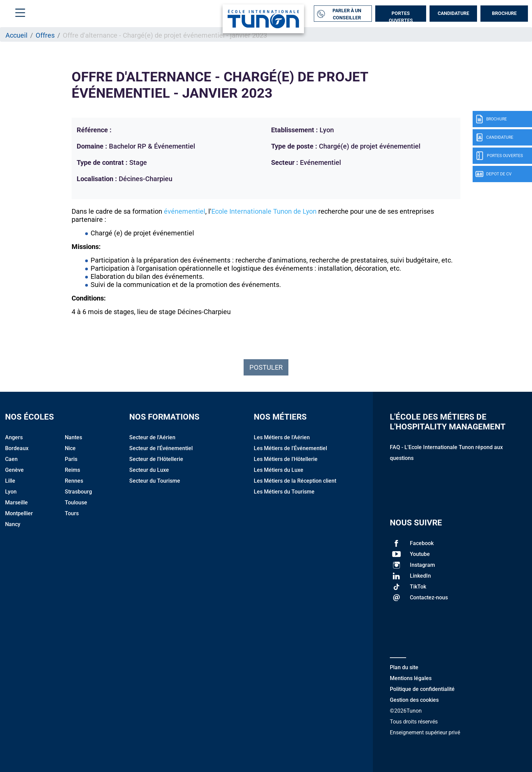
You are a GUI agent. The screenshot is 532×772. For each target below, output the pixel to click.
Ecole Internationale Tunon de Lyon (264, 211)
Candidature (453, 13)
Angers (14, 437)
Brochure (504, 13)
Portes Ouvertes (401, 16)
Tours (72, 513)
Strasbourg (78, 492)
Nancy (13, 524)
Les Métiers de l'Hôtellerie (286, 459)
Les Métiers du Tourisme (284, 492)
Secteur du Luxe (149, 470)
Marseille (16, 503)
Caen (11, 459)
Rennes (74, 481)
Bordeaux (17, 448)
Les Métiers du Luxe (279, 470)
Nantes (73, 437)
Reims (72, 470)
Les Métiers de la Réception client (295, 481)
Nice (70, 448)
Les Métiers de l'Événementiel (290, 448)
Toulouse (76, 503)
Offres (45, 35)
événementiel (185, 211)
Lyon (11, 492)
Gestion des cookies (414, 700)
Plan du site (404, 667)
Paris (71, 459)
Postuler (266, 367)
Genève (14, 470)
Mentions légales (411, 678)
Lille (10, 481)
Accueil (16, 35)
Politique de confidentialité (422, 689)
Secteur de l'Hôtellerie (156, 459)
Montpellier (19, 513)
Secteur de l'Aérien (152, 437)
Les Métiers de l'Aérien (282, 437)
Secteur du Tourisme (155, 481)
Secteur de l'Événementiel (161, 448)
